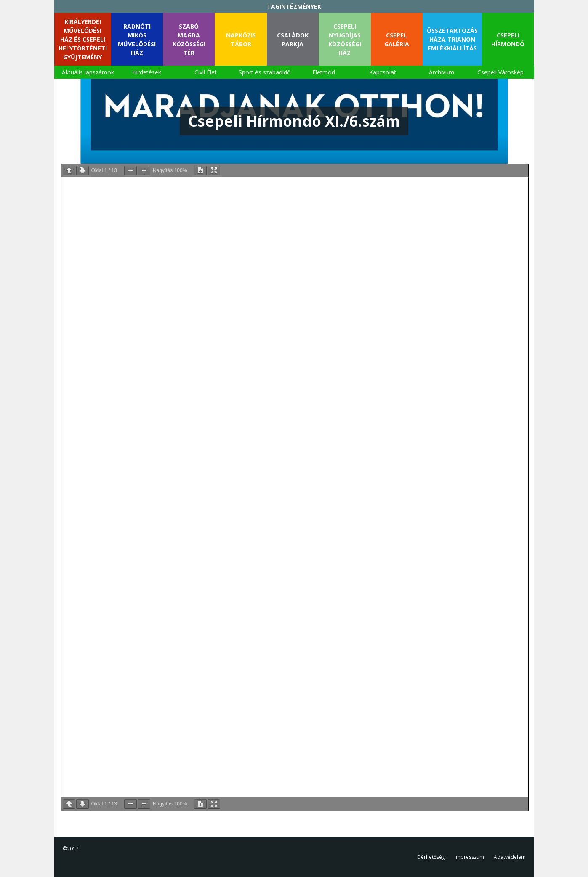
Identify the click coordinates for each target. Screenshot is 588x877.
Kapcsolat (383, 72)
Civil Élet (206, 72)
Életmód (324, 72)
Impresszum (469, 857)
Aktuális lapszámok (88, 72)
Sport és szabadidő (265, 72)
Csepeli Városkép (500, 72)
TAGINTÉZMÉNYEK (294, 7)
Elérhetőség (431, 857)
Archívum (442, 72)
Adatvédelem (510, 857)
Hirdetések (147, 72)
